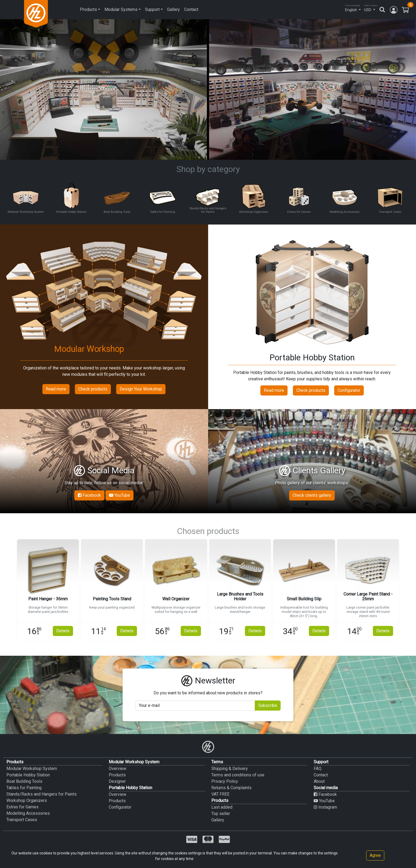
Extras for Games (23, 807)
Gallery (173, 9)
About (319, 781)
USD (368, 10)
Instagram (325, 807)
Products (117, 775)
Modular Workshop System (32, 769)
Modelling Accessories (28, 813)
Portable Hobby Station (28, 775)
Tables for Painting (24, 788)
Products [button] (88, 9)
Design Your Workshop (141, 389)
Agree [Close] (375, 855)
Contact (191, 9)
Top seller (221, 814)
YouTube (120, 495)
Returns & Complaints (231, 788)
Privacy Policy (225, 781)
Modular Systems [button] (121, 9)
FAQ (318, 769)
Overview (118, 769)
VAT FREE (220, 794)
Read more (56, 389)
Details (63, 631)
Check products (93, 389)
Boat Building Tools (24, 781)
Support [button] (152, 9)
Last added (222, 807)
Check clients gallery (312, 495)
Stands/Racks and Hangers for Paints (42, 794)
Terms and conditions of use (238, 775)
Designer (117, 781)
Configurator (349, 390)
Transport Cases (22, 820)
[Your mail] (195, 706)
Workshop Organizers (27, 800)
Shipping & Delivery (230, 769)
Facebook (89, 495)
